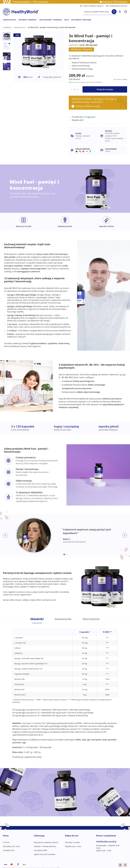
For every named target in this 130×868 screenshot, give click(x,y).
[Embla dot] (64, 554)
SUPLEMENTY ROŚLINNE (81, 20)
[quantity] (75, 90)
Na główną (7, 27)
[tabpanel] (65, 691)
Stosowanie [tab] (63, 619)
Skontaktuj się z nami (11, 846)
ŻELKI (67, 20)
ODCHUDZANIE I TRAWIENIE (51, 20)
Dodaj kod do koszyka (115, 2)
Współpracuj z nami (73, 846)
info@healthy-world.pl (117, 6)
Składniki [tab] (37, 619)
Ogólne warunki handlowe (45, 854)
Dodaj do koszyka (105, 89)
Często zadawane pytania (92, 6)
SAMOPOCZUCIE (9, 20)
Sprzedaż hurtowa (72, 842)
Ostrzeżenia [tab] (91, 619)
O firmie (6, 842)
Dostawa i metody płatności (45, 846)
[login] (120, 12)
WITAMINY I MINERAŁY (28, 20)
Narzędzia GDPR (41, 850)
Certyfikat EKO (9, 850)
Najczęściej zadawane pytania (46, 842)
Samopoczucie (20, 27)
